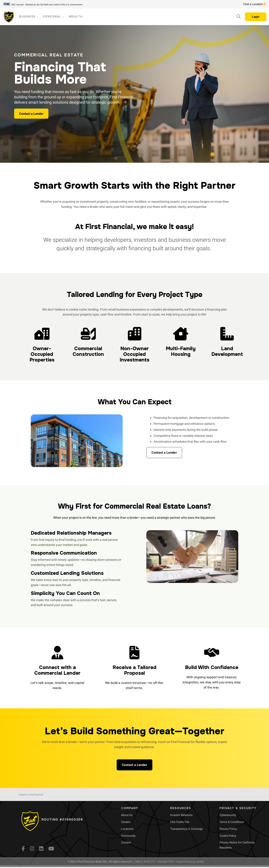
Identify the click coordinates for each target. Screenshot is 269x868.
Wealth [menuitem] (76, 17)
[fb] (23, 849)
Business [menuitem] (29, 17)
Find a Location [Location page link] (255, 4)
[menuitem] (127, 815)
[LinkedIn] (41, 849)
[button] (164, 453)
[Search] (239, 17)
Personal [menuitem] (54, 17)
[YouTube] (51, 849)
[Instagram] (32, 849)
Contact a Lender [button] (31, 114)
